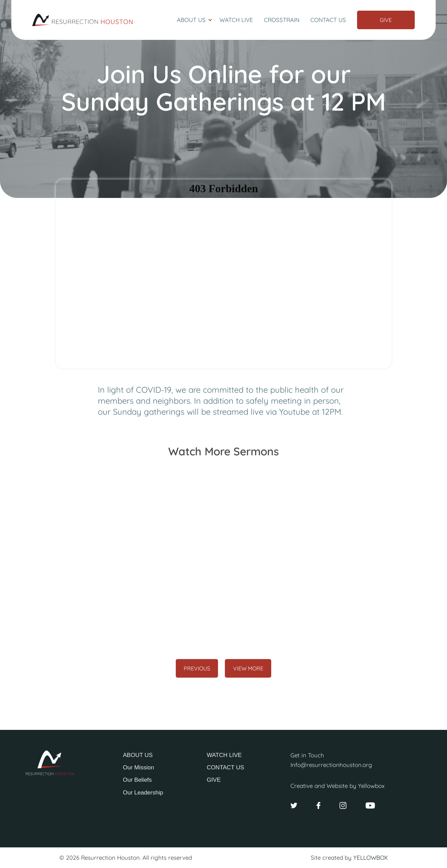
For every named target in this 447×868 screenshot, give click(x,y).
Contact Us (328, 20)
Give (386, 20)
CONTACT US (225, 767)
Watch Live (236, 20)
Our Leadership (143, 793)
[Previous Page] (197, 668)
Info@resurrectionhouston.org (331, 765)
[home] (82, 20)
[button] (195, 20)
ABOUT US (138, 755)
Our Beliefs (137, 780)
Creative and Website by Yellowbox (337, 786)
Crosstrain (282, 20)
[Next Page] (248, 668)
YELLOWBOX (370, 858)
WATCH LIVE (224, 755)
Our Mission (139, 767)
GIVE (214, 780)
